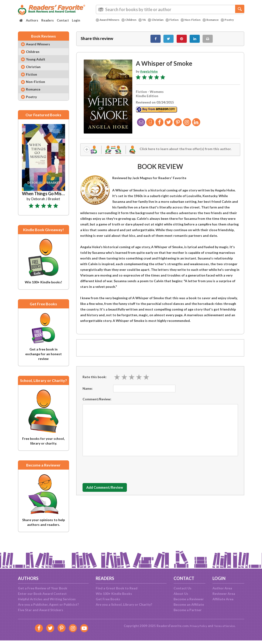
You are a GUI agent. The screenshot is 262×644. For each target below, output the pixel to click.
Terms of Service (226, 626)
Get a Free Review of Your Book (43, 588)
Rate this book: (95, 381)
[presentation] (118, 472)
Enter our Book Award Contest (42, 594)
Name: (88, 392)
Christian (162, 20)
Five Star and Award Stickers (41, 610)
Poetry (103, 24)
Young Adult (38, 64)
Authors (32, 20)
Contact (63, 20)
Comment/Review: (97, 403)
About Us (181, 594)
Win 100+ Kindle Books (114, 594)
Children (133, 20)
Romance (222, 20)
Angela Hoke (150, 74)
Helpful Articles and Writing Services (47, 599)
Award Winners (109, 20)
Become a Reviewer (189, 599)
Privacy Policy (196, 626)
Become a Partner (188, 610)
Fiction (180, 20)
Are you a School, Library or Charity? (124, 604)
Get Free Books (108, 599)
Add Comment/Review (110, 491)
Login (76, 20)
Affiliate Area (223, 599)
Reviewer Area (224, 594)
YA (147, 20)
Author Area (222, 588)
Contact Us (183, 588)
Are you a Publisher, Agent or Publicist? (48, 604)
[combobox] (170, 9)
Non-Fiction (200, 20)
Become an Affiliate (189, 604)
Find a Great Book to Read (117, 588)
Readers (48, 20)
